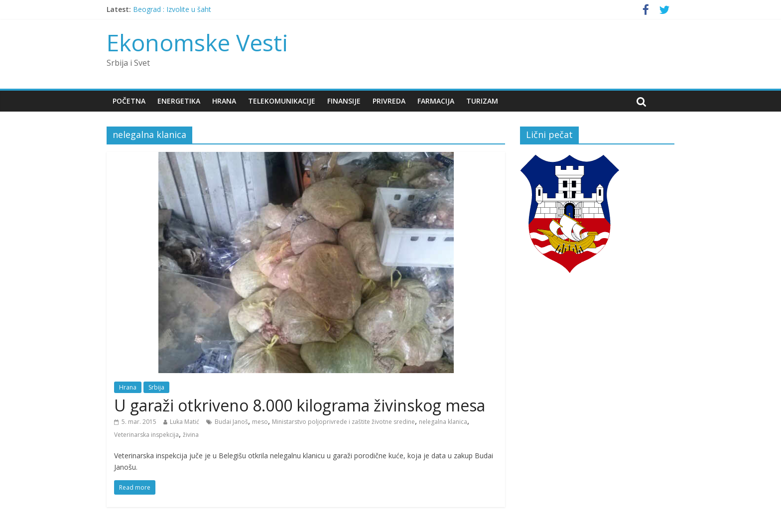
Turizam (482, 101)
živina (191, 435)
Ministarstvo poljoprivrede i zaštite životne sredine (343, 422)
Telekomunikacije (282, 101)
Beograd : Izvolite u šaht (172, 9)
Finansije (344, 101)
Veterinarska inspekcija (146, 435)
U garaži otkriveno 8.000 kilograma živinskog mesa (300, 405)
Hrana (224, 101)
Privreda (389, 101)
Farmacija (436, 101)
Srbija (156, 387)
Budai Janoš (231, 422)
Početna (129, 101)
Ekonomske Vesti (197, 42)
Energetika (179, 101)
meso (260, 422)
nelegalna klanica (443, 422)
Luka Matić (185, 422)
